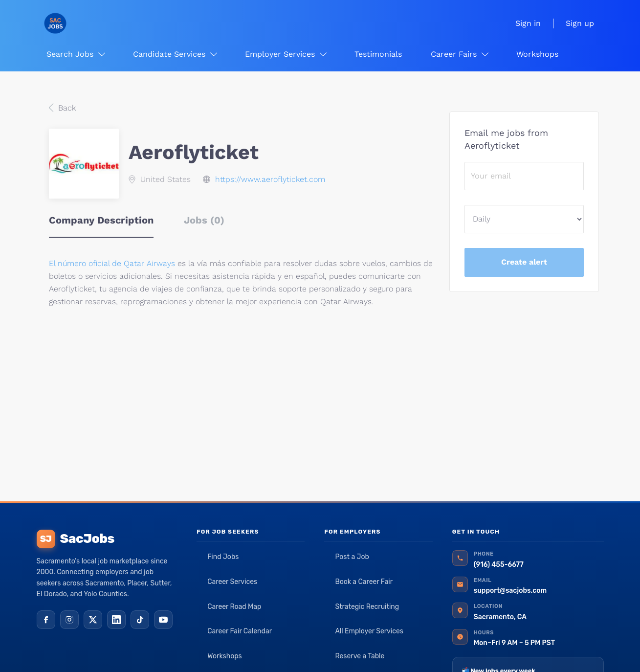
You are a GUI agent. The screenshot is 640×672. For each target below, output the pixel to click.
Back (66, 108)
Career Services (232, 582)
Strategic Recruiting (367, 607)
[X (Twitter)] (93, 620)
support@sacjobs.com (510, 591)
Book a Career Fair (364, 582)
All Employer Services (369, 631)
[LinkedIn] (116, 620)
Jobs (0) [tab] (204, 220)
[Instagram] (69, 620)
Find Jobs (223, 557)
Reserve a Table (360, 656)
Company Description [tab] (101, 220)
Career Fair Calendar (240, 631)
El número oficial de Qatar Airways (113, 263)
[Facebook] (46, 620)
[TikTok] (140, 620)
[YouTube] (163, 620)
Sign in (528, 23)
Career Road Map (234, 607)
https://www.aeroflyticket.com (270, 179)
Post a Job (352, 557)
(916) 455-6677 (499, 565)
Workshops (225, 656)
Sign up (580, 23)
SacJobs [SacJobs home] (76, 539)
